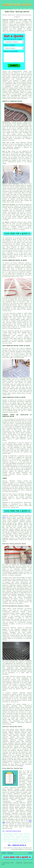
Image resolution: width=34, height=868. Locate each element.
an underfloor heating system (23, 238)
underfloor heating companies (11, 529)
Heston (4, 517)
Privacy (30, 853)
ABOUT (21, 9)
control (27, 157)
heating (19, 274)
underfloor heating (8, 88)
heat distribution (22, 136)
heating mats (14, 299)
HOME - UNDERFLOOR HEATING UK (17, 845)
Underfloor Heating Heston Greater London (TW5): (17, 20)
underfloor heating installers (18, 568)
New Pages (10, 853)
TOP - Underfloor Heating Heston (12, 831)
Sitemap (4, 853)
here (22, 766)
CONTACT (25, 9)
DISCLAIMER (30, 9)
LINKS (17, 9)
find (7, 729)
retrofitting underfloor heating (14, 612)
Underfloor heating (8, 30)
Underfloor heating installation (12, 515)
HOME (14, 9)
